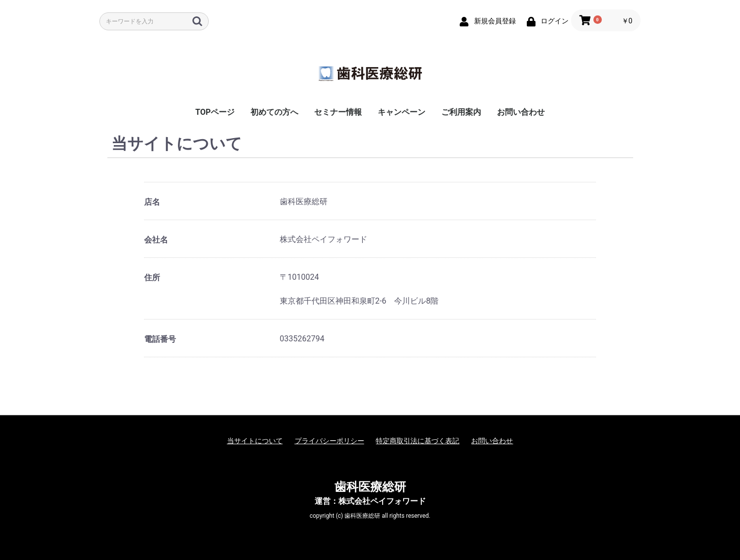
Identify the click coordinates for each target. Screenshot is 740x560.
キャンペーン (402, 112)
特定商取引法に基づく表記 (417, 441)
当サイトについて (255, 441)
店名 (152, 202)
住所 (152, 278)
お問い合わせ (521, 112)
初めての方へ (274, 112)
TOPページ (215, 112)
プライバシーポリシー (329, 441)
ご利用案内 (461, 112)
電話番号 (160, 339)
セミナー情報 (338, 112)
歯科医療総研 (370, 487)
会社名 (156, 240)
